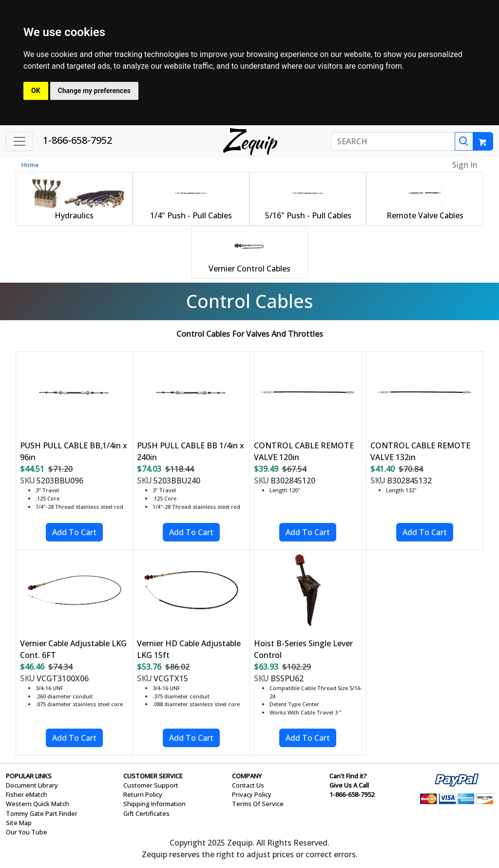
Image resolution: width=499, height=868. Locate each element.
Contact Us (248, 785)
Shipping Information (154, 804)
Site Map (19, 823)
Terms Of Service (258, 804)
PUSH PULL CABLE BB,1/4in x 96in (74, 451)
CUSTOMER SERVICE (153, 776)
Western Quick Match (38, 804)
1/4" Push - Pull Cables (191, 215)
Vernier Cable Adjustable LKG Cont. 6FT (73, 649)
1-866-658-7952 (77, 140)
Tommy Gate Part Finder (42, 813)
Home (30, 165)
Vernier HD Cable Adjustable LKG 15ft (189, 649)
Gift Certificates (146, 813)
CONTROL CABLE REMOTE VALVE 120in (304, 451)
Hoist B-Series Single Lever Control (303, 649)
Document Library (32, 785)
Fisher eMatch (27, 794)
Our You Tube (27, 832)
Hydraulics (74, 215)
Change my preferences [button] (94, 91)
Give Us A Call (349, 785)
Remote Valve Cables (425, 215)
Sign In (465, 165)
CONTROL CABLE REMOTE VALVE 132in (420, 451)
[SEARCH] (393, 141)
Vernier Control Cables (249, 269)
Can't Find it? (348, 776)
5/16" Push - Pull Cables (308, 215)
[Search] (464, 141)
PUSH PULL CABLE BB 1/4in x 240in (191, 451)
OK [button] (36, 91)
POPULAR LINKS (29, 776)
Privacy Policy (252, 794)
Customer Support (151, 785)
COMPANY (247, 776)
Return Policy (143, 794)
